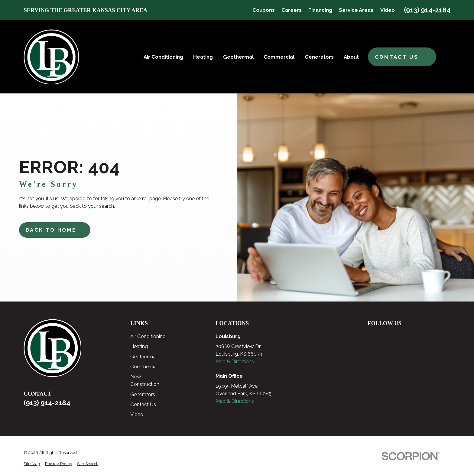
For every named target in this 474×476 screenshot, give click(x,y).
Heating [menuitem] (203, 57)
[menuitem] (32, 464)
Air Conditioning (148, 336)
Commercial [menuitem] (279, 57)
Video (388, 10)
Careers (292, 10)
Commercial (144, 367)
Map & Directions (235, 361)
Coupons (264, 10)
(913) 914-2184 (427, 10)
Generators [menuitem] (319, 57)
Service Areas (356, 10)
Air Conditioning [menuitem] (163, 57)
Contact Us (143, 404)
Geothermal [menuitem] (238, 57)
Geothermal (144, 357)
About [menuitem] (351, 57)
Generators (143, 394)
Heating (139, 346)
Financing (320, 10)
